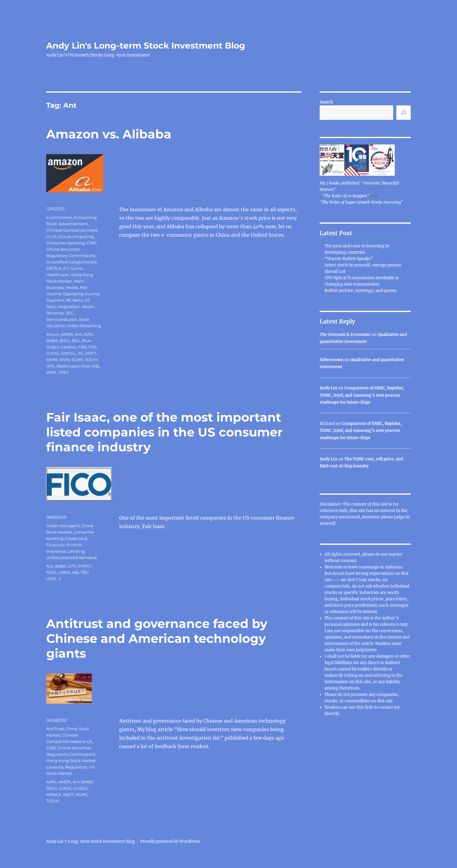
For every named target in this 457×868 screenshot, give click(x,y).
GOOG (53, 353)
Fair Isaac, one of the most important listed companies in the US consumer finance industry (164, 432)
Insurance (56, 551)
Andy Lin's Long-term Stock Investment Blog (146, 46)
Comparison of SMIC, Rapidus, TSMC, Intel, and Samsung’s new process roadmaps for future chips (362, 395)
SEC (70, 313)
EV (66, 268)
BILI (76, 341)
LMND (64, 572)
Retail (88, 307)
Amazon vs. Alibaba (109, 134)
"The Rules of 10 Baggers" (345, 196)
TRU (84, 572)
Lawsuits (55, 767)
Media (72, 287)
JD (81, 353)
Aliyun (53, 334)
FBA (82, 347)
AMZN (67, 334)
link (369, 707)
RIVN (65, 360)
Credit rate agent (63, 526)
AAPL (52, 782)
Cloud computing (76, 236)
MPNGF (54, 795)
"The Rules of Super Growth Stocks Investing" (361, 202)
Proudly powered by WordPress (170, 841)
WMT (51, 372)
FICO (51, 572)
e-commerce (59, 217)
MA (76, 572)
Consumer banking (65, 243)
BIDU (65, 341)
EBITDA (54, 268)
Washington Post (73, 366)
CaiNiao (69, 347)
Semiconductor (62, 319)
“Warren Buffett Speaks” (349, 259)
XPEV (64, 372)
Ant (78, 334)
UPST (51, 579)
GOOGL (68, 353)
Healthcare (57, 275)
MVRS (52, 360)
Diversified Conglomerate (72, 262)
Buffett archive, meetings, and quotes (361, 291)
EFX (72, 566)
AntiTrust (55, 729)
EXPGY (85, 566)
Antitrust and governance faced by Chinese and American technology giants (157, 638)
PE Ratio (75, 300)
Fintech (74, 545)
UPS (50, 366)
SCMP (77, 360)
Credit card (76, 538)
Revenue (55, 313)
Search (326, 102)
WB (95, 366)
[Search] (404, 113)
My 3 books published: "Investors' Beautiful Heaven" (359, 186)
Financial (55, 545)
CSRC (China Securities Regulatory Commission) (72, 249)
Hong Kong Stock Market (71, 761)
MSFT (90, 353)
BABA (52, 341)
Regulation (69, 307)
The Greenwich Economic (345, 335)
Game (77, 268)
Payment (55, 300)
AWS (88, 334)
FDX (93, 347)
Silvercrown (332, 360)
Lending (76, 551)
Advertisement (73, 224)
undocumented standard (71, 558)
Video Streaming (84, 326)
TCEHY (91, 360)
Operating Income (81, 294)
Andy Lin (328, 388)
